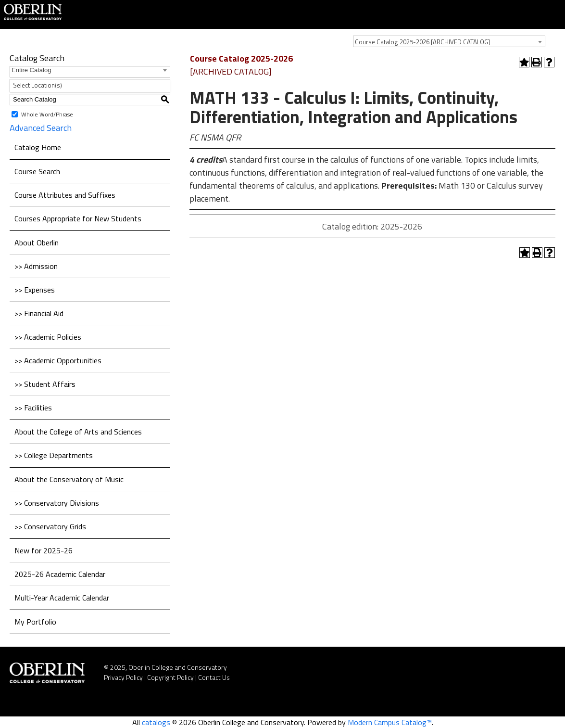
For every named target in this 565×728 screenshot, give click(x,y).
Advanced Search (41, 128)
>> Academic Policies (48, 337)
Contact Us (214, 677)
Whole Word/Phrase (47, 114)
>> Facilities (33, 408)
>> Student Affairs (45, 384)
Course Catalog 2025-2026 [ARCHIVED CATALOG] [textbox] (422, 42)
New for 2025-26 (44, 550)
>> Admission (36, 266)
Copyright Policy (170, 677)
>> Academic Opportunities (58, 360)
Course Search (37, 171)
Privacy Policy (123, 677)
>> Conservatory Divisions (57, 503)
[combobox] (449, 41)
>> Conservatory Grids (50, 526)
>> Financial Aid (39, 313)
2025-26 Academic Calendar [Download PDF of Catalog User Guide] (60, 574)
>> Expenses (35, 290)
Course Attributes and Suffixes (65, 195)
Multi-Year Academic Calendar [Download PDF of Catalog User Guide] (62, 598)
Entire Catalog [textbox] (31, 70)
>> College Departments (54, 455)
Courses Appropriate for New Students (78, 218)
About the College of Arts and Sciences (78, 432)
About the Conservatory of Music (69, 479)
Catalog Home (38, 147)
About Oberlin (37, 243)
